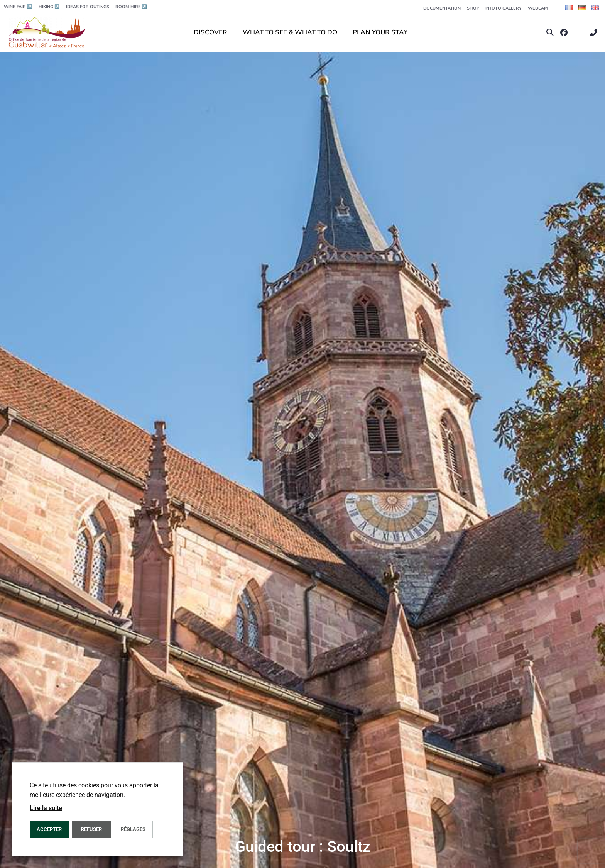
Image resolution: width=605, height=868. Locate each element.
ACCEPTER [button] (49, 829)
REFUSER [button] (91, 829)
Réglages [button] (133, 829)
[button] (550, 33)
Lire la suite (46, 808)
